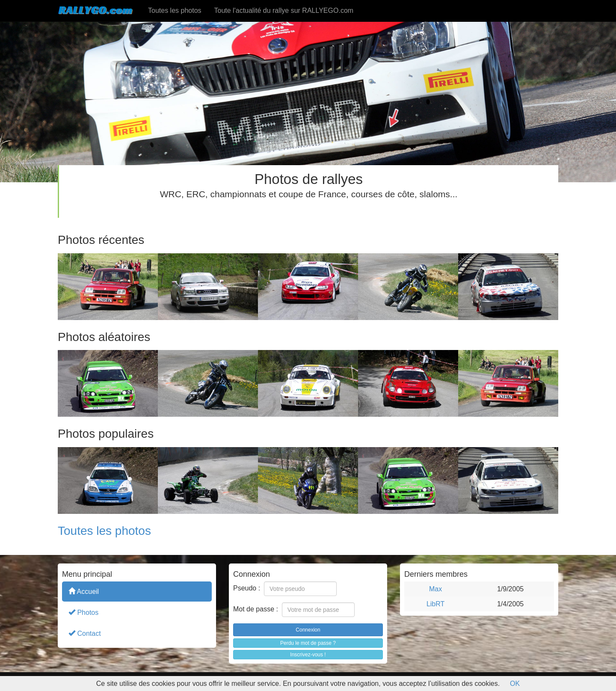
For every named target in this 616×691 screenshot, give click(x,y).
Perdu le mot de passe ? (308, 643)
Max (435, 589)
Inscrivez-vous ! (308, 655)
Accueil (84, 591)
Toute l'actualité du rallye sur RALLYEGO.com (284, 10)
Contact (85, 633)
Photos (83, 612)
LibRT (435, 604)
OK (515, 684)
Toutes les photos (175, 10)
